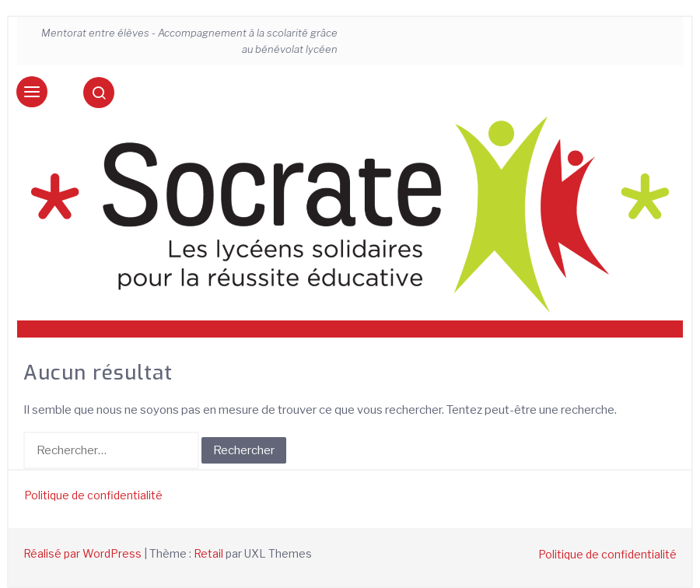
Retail (208, 553)
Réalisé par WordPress (82, 553)
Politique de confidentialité (93, 495)
